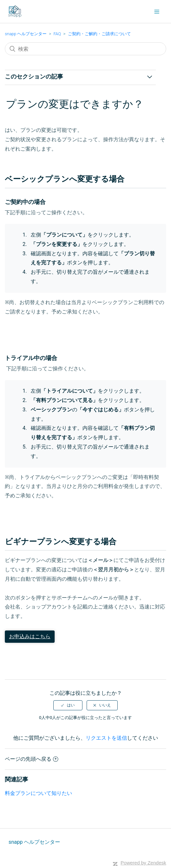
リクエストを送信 (106, 738)
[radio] (68, 705)
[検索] (85, 49)
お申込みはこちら (30, 636)
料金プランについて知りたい (38, 793)
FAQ (57, 34)
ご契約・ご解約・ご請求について (99, 34)
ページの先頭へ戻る (32, 759)
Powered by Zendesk (143, 863)
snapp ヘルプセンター (26, 34)
